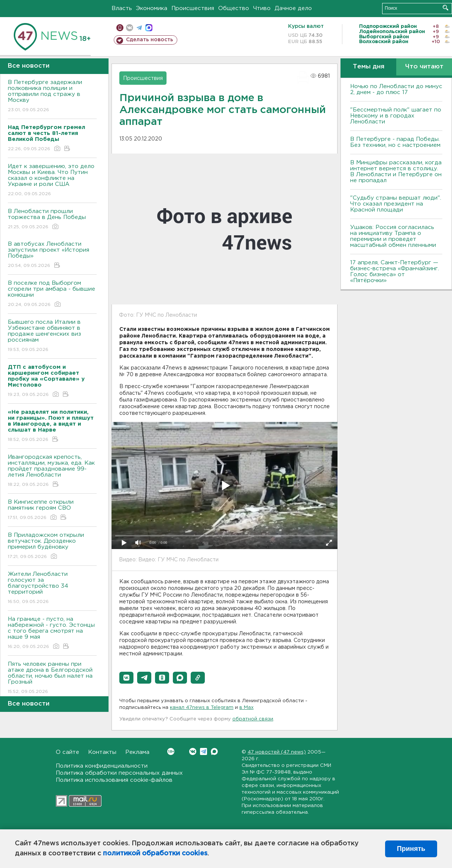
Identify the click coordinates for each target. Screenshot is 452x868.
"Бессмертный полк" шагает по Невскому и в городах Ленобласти (396, 116)
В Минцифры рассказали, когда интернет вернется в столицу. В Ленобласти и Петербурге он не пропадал (396, 172)
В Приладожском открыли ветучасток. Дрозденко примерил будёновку (52, 546)
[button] (126, 678)
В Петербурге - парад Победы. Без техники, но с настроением (395, 142)
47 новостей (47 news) (277, 752)
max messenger (149, 28)
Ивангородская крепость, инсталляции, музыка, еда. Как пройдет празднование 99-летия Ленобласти (52, 471)
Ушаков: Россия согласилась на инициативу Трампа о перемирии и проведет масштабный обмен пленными (393, 236)
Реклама (137, 752)
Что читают (424, 67)
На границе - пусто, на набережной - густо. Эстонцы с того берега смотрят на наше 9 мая (52, 633)
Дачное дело (293, 8)
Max (214, 751)
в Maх (246, 708)
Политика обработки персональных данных (119, 773)
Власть (122, 8)
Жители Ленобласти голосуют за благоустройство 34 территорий (52, 588)
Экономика (152, 8)
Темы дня (369, 67)
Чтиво (262, 8)
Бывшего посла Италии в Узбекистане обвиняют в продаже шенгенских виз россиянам (52, 336)
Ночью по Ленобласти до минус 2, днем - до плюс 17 (396, 89)
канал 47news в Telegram (202, 708)
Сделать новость (150, 40)
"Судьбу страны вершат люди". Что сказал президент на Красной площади (396, 204)
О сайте (67, 752)
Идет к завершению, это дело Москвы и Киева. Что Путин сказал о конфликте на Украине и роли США (52, 180)
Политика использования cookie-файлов (114, 780)
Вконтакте (171, 751)
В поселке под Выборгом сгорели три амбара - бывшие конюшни (52, 294)
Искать (445, 8)
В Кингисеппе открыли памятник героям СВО (52, 510)
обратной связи (253, 719)
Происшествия (193, 8)
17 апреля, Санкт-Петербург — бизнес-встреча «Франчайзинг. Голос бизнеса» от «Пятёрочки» (395, 272)
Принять (411, 849)
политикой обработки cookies (155, 854)
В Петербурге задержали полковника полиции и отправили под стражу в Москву (52, 96)
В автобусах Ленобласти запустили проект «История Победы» (52, 255)
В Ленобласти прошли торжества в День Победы (52, 220)
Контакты (102, 752)
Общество (234, 8)
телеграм (139, 28)
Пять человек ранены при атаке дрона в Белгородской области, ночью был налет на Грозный (52, 678)
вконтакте (130, 28)
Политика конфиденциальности (102, 766)
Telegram (204, 751)
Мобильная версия (120, 28)
